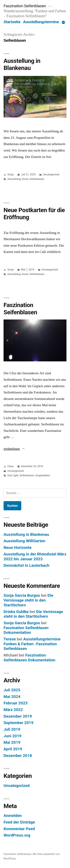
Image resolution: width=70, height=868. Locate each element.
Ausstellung (14, 179)
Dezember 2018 (18, 756)
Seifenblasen (37, 179)
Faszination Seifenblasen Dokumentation (26, 630)
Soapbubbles (43, 475)
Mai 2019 (12, 742)
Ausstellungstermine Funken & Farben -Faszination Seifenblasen (32, 644)
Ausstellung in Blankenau (22, 64)
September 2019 (18, 723)
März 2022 (13, 710)
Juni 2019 (12, 736)
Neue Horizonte (17, 547)
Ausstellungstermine (41, 22)
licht (10, 475)
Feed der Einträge (19, 822)
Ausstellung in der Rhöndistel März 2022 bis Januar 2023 (35, 557)
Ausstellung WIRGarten (24, 541)
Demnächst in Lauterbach (26, 565)
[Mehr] (63, 23)
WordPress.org (17, 835)
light (16, 475)
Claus (11, 466)
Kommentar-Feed (19, 829)
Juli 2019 (12, 729)
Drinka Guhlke (16, 612)
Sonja (11, 174)
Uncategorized (51, 174)
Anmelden (13, 816)
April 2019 (13, 749)
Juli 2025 (12, 690)
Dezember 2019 (18, 716)
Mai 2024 (12, 697)
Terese (10, 639)
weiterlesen (13, 449)
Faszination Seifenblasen (25, 6)
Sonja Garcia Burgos (22, 595)
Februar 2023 (16, 703)
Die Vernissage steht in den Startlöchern (28, 600)
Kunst (25, 179)
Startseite (12, 22)
